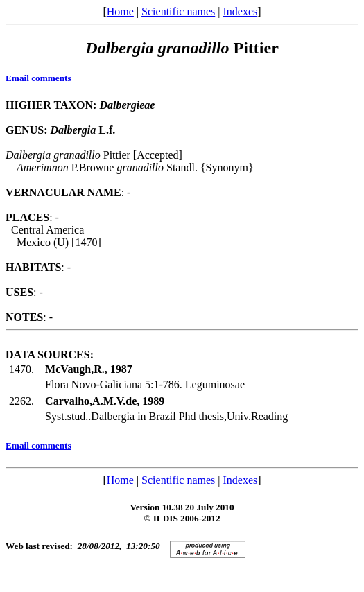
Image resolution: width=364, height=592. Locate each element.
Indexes (240, 11)
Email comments (38, 78)
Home (120, 11)
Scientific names (178, 11)
